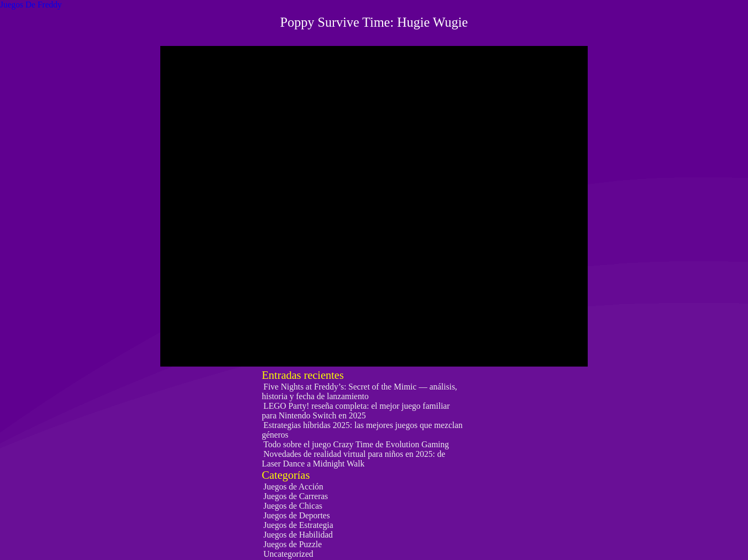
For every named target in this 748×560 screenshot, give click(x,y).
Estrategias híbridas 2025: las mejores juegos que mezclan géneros (362, 430)
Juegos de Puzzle (293, 544)
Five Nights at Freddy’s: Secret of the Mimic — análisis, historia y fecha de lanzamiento (360, 391)
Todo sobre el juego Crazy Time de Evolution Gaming (356, 444)
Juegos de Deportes (297, 515)
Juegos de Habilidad (298, 535)
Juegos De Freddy (31, 5)
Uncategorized (288, 554)
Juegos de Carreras (296, 496)
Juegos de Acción (293, 487)
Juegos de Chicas (293, 506)
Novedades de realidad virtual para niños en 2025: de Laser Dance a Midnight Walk (353, 459)
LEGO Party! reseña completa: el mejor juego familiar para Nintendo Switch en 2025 (356, 411)
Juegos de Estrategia (298, 525)
